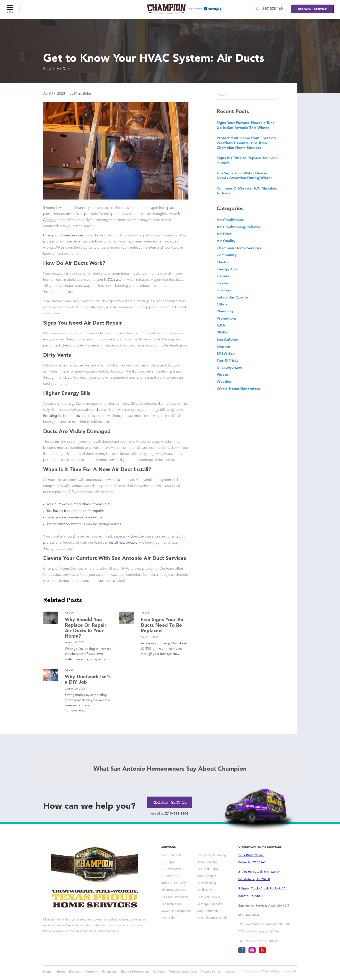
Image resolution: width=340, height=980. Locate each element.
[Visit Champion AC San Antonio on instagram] (252, 950)
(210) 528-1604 (273, 9)
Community (227, 255)
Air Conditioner (230, 220)
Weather (224, 381)
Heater (223, 283)
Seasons (224, 346)
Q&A (221, 325)
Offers (222, 304)
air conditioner (96, 410)
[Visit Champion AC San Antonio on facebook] (242, 950)
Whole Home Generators (238, 389)
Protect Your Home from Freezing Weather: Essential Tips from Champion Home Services (246, 143)
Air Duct (64, 69)
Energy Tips (227, 269)
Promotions (227, 318)
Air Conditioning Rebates (239, 227)
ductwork (68, 214)
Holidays (224, 290)
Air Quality (226, 241)
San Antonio (227, 339)
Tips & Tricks (227, 360)
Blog (47, 69)
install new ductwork (125, 543)
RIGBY (222, 332)
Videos (223, 375)
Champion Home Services (63, 236)
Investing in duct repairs (61, 416)
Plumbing (225, 311)
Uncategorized (230, 367)
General (223, 276)
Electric (223, 262)
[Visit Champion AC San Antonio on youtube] (262, 950)
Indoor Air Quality (232, 297)
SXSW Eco (226, 353)
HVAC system (114, 280)
